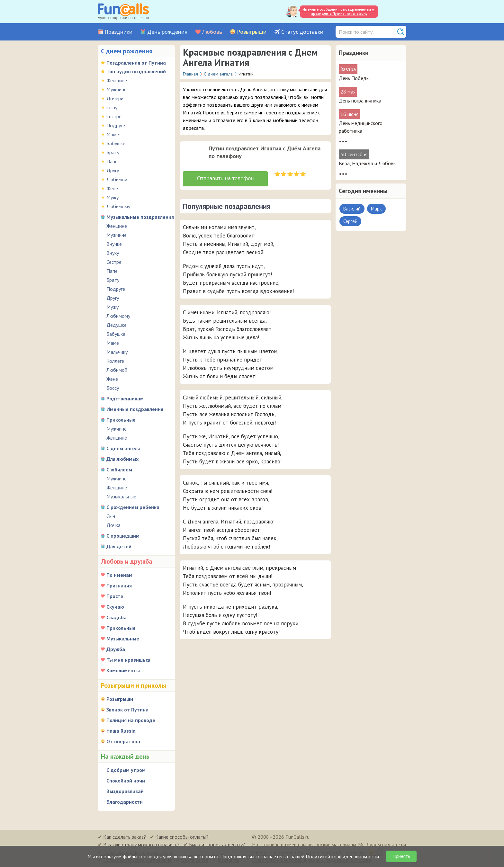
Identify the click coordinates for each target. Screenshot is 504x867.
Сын (111, 516)
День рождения (167, 32)
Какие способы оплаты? (182, 837)
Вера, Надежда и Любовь (367, 163)
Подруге (116, 125)
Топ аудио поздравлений (136, 71)
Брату (113, 152)
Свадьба (117, 617)
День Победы (354, 78)
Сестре (114, 116)
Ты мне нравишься (128, 660)
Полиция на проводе (131, 720)
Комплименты (123, 670)
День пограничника (360, 101)
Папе (112, 161)
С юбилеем (119, 469)
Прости (115, 596)
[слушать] (193, 155)
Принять (401, 856)
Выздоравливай (125, 791)
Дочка (113, 525)
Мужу (113, 197)
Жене (112, 188)
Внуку (113, 253)
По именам (119, 575)
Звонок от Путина (127, 710)
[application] (194, 156)
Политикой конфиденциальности (343, 856)
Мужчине (117, 89)
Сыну (112, 107)
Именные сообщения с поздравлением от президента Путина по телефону (339, 11)
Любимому (118, 206)
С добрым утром (126, 770)
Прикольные (121, 420)
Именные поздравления (135, 409)
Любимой (117, 179)
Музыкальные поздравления (140, 217)
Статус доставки (302, 32)
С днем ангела (123, 448)
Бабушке (116, 143)
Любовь (212, 32)
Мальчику (117, 352)
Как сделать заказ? (125, 837)
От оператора (123, 741)
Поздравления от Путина (136, 63)
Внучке (114, 244)
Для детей (119, 546)
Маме (113, 134)
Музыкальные (121, 496)
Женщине (117, 80)
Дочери (115, 98)
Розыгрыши (252, 32)
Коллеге (115, 361)
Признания (119, 585)
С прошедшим (123, 536)
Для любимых (122, 459)
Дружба (116, 649)
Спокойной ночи (126, 781)
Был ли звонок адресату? (217, 845)
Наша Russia (121, 731)
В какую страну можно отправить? (141, 845)
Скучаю (115, 607)
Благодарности (125, 802)
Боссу (113, 388)
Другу (113, 170)
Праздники (118, 32)
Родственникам (125, 398)
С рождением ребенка (133, 507)
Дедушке (117, 325)
